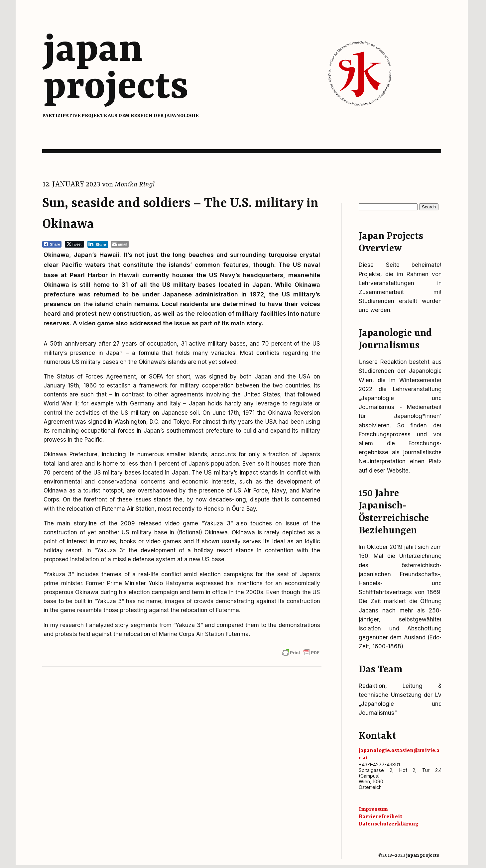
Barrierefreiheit (380, 817)
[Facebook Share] (52, 244)
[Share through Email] (120, 244)
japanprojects (116, 69)
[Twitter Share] (74, 244)
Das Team (381, 670)
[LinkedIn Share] (98, 244)
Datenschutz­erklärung (389, 824)
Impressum (373, 810)
